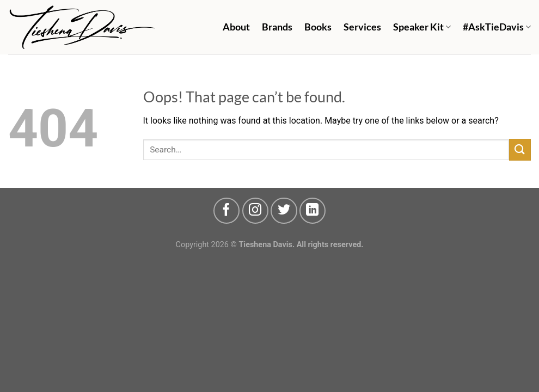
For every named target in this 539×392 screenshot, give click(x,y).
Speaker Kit (422, 27)
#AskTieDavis (497, 27)
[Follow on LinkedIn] (313, 211)
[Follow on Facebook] (226, 211)
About (236, 27)
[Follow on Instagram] (255, 211)
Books (318, 27)
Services (362, 27)
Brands (277, 27)
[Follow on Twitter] (284, 211)
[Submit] (520, 149)
